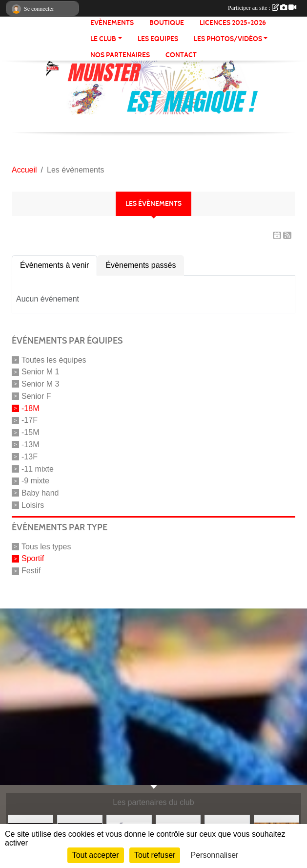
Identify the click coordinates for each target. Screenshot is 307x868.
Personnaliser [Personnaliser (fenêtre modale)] (215, 855)
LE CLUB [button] (103, 39)
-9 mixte (35, 481)
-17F (30, 420)
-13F (30, 457)
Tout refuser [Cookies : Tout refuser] (155, 855)
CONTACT (181, 55)
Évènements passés (141, 265)
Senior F (36, 396)
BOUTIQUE (167, 23)
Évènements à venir (54, 265)
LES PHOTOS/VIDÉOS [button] (228, 39)
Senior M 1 (40, 372)
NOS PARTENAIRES (120, 55)
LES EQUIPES (158, 39)
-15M (30, 432)
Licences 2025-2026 (233, 23)
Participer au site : (262, 8)
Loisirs (33, 505)
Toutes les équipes (54, 359)
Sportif (33, 558)
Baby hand (40, 493)
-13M (30, 445)
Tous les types (46, 546)
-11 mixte (38, 468)
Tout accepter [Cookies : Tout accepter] (96, 855)
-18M (30, 408)
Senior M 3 (40, 384)
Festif (31, 571)
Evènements (112, 23)
